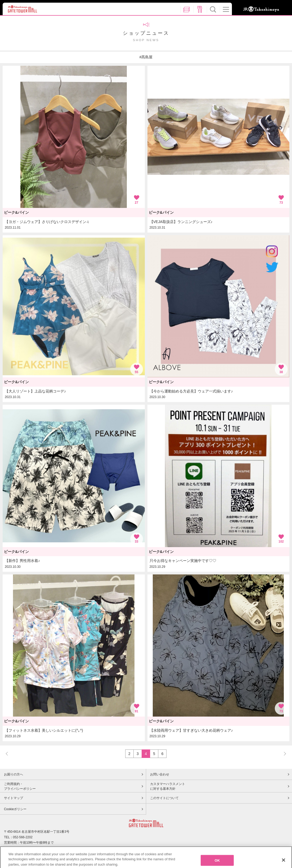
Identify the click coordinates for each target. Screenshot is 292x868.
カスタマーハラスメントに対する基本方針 (168, 786)
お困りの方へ (14, 774)
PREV (9, 754)
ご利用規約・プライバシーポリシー (20, 786)
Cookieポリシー (15, 809)
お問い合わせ (160, 774)
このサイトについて (164, 798)
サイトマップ (14, 798)
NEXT (282, 754)
